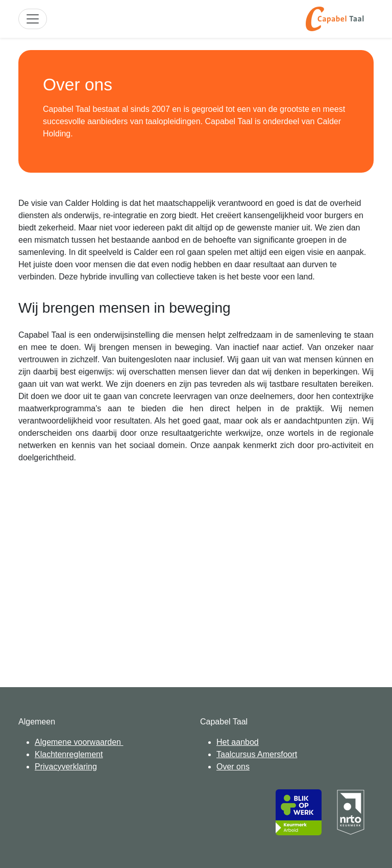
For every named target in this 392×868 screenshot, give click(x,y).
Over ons (233, 767)
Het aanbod (238, 742)
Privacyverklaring (66, 767)
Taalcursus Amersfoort (257, 754)
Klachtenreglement (69, 754)
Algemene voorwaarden (79, 742)
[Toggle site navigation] (33, 19)
